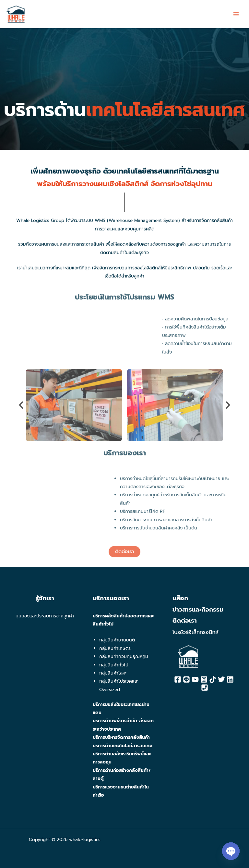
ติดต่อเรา (185, 621)
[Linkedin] (230, 679)
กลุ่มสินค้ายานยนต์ (117, 640)
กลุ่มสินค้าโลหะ (113, 673)
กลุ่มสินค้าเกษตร (115, 648)
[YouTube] (195, 679)
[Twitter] (221, 679)
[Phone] (205, 688)
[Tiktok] (213, 679)
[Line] (186, 679)
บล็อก (180, 598)
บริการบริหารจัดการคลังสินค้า (121, 737)
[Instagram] (204, 679)
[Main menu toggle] (236, 14)
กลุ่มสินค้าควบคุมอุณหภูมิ (124, 657)
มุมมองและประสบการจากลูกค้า (45, 616)
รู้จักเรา (45, 598)
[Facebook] (178, 679)
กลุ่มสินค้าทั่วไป (114, 665)
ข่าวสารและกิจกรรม (198, 610)
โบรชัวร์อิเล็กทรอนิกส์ (196, 632)
